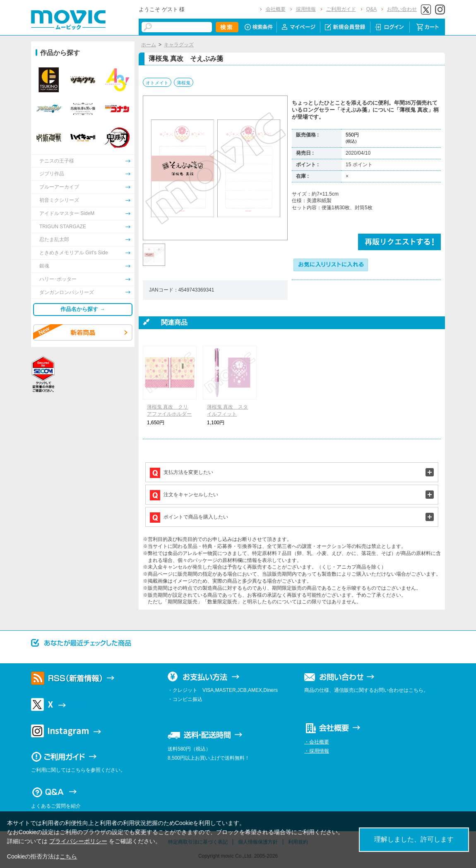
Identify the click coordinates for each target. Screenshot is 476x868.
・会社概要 (317, 742)
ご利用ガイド (341, 9)
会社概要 (276, 9)
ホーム (149, 45)
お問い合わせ (402, 9)
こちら (68, 856)
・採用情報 (317, 751)
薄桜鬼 (184, 83)
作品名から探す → (83, 309)
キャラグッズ (179, 45)
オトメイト (157, 83)
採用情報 (306, 9)
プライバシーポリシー (78, 841)
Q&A (371, 9)
